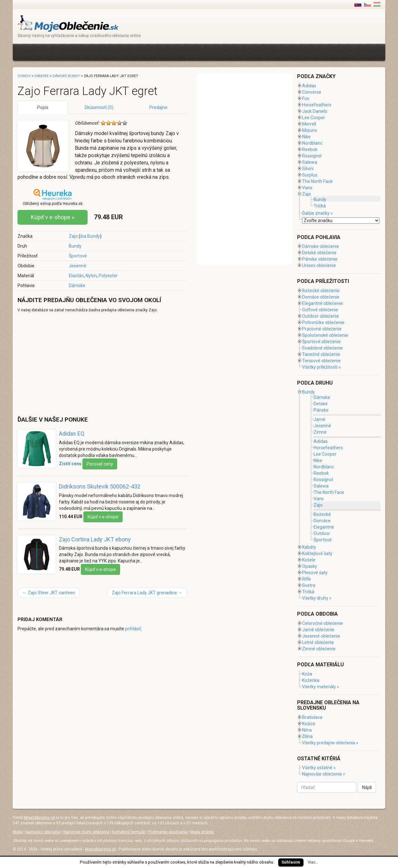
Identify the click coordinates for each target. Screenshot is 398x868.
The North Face (317, 181)
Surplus (310, 175)
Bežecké (322, 514)
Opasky (310, 566)
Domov (24, 76)
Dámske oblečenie (321, 246)
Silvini (308, 169)
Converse (312, 92)
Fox (306, 98)
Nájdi (367, 787)
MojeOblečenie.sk (39, 818)
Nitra (307, 730)
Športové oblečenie (321, 342)
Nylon (91, 276)
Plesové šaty (315, 573)
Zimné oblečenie (319, 649)
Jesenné (78, 266)
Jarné (320, 419)
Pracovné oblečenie (322, 329)
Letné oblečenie (318, 642)
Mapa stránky (202, 832)
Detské (321, 404)
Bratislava (312, 717)
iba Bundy (90, 236)
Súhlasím (291, 862)
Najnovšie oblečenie (43, 832)
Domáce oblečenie (321, 297)
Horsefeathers (317, 105)
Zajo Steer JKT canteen (49, 593)
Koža (307, 674)
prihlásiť (133, 629)
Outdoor (322, 533)
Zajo (73, 236)
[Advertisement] (133, 51)
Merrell (309, 124)
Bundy (75, 246)
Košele (309, 560)
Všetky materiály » (321, 687)
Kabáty (309, 547)
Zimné (320, 432)
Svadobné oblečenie (323, 348)
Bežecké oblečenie (321, 291)
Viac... (313, 862)
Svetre (309, 585)
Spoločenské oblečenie (325, 335)
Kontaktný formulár (129, 832)
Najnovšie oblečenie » (324, 774)
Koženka (311, 680)
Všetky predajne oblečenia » (330, 743)
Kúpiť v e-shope (103, 517)
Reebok (310, 149)
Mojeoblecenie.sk (100, 849)
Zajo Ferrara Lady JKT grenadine (147, 593)
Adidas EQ (72, 434)
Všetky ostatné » (319, 768)
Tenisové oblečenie (321, 361)
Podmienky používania (168, 832)
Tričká (320, 206)
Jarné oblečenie (318, 630)
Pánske (321, 410)
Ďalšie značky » (317, 213)
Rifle (307, 579)
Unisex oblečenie (319, 265)
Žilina (307, 736)
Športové (78, 256)
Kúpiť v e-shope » (53, 217)
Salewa (310, 162)
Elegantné (324, 527)
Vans (307, 188)
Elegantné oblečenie (323, 303)
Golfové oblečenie (320, 310)
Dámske (77, 286)
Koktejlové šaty (317, 553)
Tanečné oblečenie (321, 354)
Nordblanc (312, 143)
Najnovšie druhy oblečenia (86, 832)
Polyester (108, 276)
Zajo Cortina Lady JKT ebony (95, 539)
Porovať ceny (100, 464)
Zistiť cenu (70, 464)
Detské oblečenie (319, 253)
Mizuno (310, 130)
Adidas (309, 86)
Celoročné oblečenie (323, 623)
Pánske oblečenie (320, 259)
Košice (309, 724)
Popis (43, 107)
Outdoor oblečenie (321, 316)
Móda (18, 832)
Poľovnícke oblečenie (323, 322)
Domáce (322, 521)
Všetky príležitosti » (321, 367)
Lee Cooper (314, 118)
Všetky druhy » (317, 598)
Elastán (76, 276)
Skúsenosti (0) (99, 107)
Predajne (158, 107)
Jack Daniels (315, 111)
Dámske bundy (66, 76)
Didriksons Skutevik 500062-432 (100, 486)
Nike (306, 137)
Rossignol (312, 156)
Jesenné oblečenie (321, 636)
